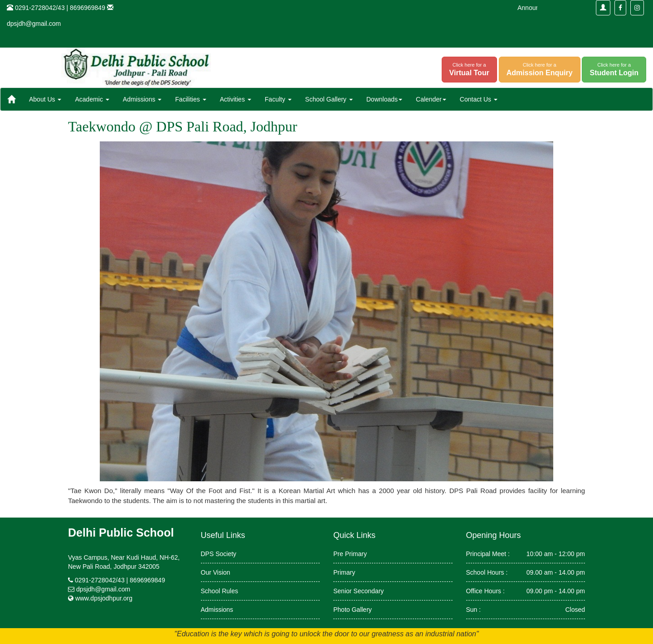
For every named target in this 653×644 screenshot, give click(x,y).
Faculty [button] (278, 99)
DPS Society (219, 554)
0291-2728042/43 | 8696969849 (120, 580)
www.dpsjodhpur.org (104, 598)
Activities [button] (236, 99)
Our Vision (216, 572)
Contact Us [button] (479, 99)
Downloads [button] (384, 99)
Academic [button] (92, 99)
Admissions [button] (142, 99)
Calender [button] (431, 99)
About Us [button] (45, 99)
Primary (344, 572)
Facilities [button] (190, 99)
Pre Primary (350, 554)
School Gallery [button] (329, 99)
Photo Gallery (353, 610)
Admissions (217, 610)
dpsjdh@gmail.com (34, 24)
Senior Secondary (358, 591)
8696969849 (88, 8)
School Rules (220, 591)
